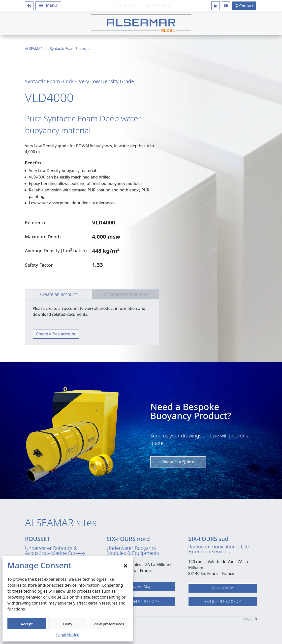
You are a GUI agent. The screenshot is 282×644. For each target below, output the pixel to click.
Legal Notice (68, 635)
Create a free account (56, 334)
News (111, 6)
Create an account (59, 294)
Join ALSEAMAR (157, 6)
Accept (27, 624)
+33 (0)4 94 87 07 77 (141, 602)
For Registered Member (125, 294)
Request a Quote (178, 462)
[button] (125, 565)
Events (130, 6)
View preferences (109, 624)
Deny (68, 624)
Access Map (141, 586)
